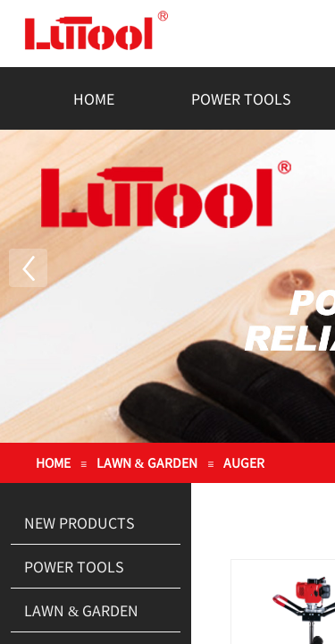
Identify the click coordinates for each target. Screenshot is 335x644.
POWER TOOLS (241, 98)
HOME (94, 98)
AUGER (244, 462)
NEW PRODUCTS (80, 522)
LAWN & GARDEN (147, 462)
